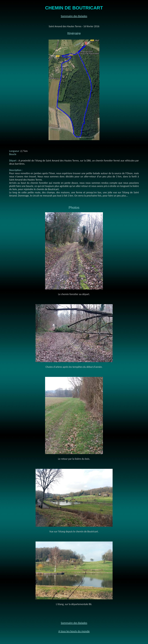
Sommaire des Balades (74, 16)
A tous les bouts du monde (74, 631)
